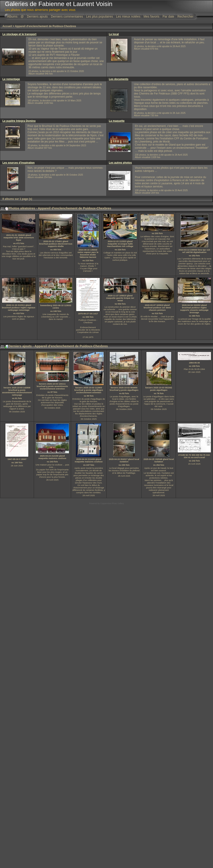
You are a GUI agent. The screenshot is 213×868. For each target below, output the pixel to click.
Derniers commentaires (67, 16)
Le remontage (11, 79)
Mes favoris (151, 16)
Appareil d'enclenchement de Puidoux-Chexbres (46, 26)
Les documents (119, 79)
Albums (12, 16)
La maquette (117, 121)
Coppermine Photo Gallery (112, 503)
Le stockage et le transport (19, 34)
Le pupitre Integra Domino (19, 121)
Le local (114, 34)
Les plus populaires (100, 16)
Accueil (7, 26)
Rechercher (185, 16)
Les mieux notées (128, 16)
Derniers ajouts (37, 16)
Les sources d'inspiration (19, 163)
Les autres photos (120, 163)
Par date (168, 16)
